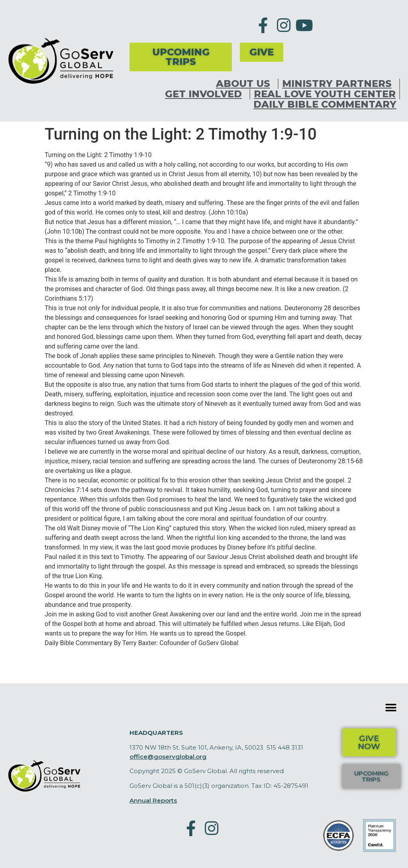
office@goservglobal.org (168, 757)
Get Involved (205, 94)
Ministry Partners (339, 84)
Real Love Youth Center (325, 94)
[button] (391, 708)
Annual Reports (153, 800)
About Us (245, 84)
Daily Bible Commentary (325, 104)
